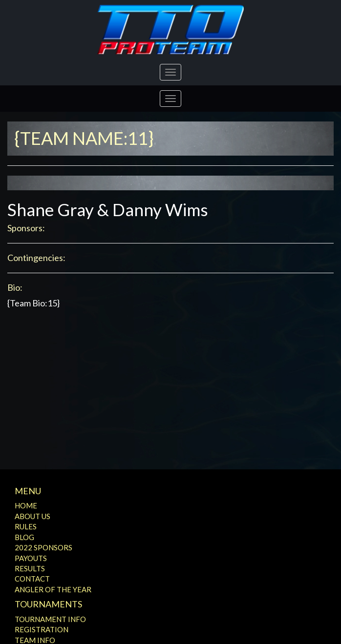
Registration (42, 629)
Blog (24, 537)
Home (26, 505)
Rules (26, 526)
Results (30, 568)
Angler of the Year (53, 589)
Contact (32, 579)
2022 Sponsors (43, 547)
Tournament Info (50, 619)
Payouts (31, 558)
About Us (32, 516)
